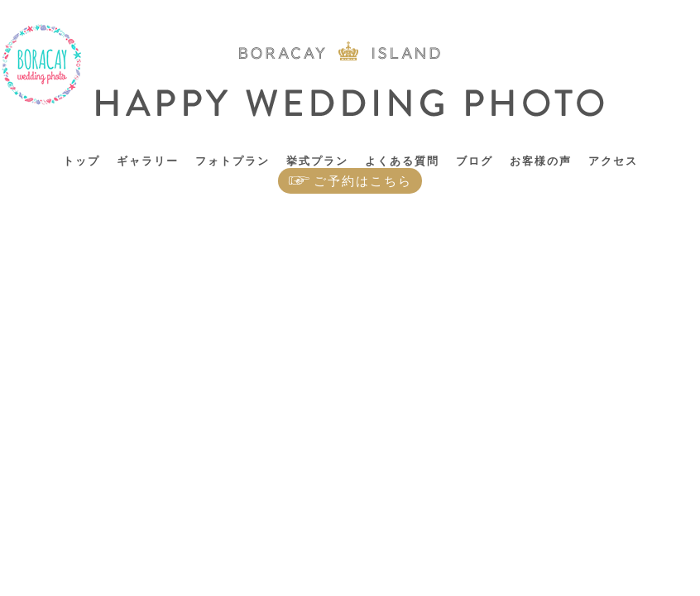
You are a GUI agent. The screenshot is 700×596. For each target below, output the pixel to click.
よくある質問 (402, 161)
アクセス (613, 161)
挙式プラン (317, 161)
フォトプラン (233, 161)
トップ (82, 161)
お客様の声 (541, 161)
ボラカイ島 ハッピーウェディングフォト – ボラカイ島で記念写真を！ (42, 65)
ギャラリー (148, 161)
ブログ (475, 161)
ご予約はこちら (363, 181)
